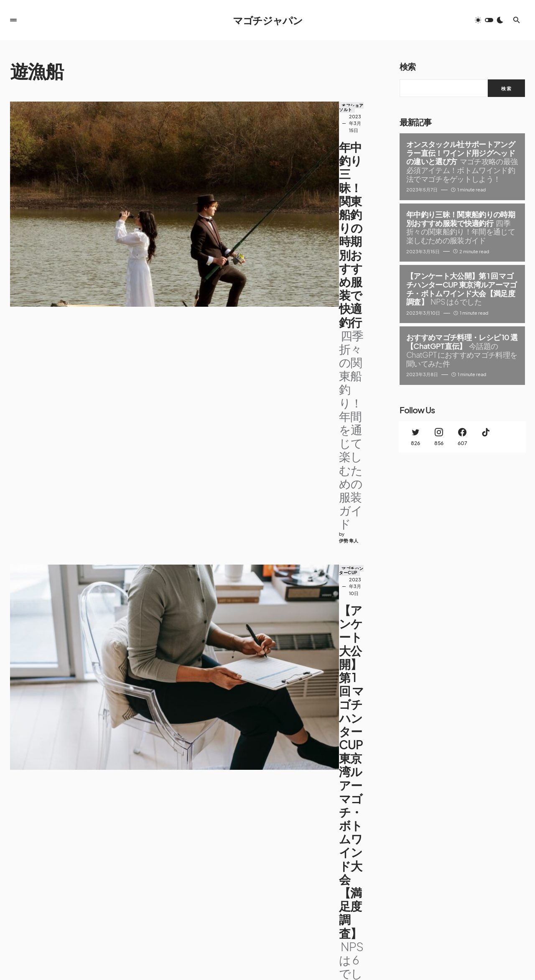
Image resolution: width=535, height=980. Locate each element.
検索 (408, 66)
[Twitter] (415, 437)
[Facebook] (462, 437)
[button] (13, 20)
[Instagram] (439, 437)
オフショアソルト (208, 105)
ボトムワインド (206, 474)
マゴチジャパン (268, 20)
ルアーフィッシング (253, 351)
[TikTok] (486, 437)
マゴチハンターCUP (211, 228)
